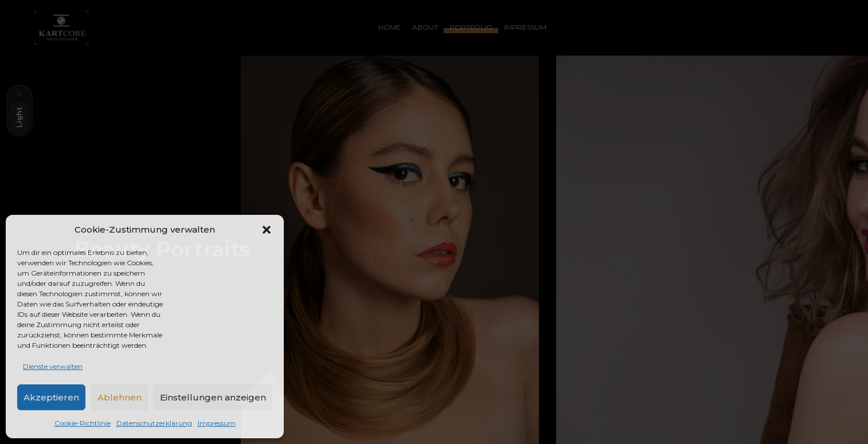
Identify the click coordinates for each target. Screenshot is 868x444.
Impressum (217, 423)
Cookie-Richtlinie (83, 423)
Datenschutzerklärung (154, 423)
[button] (267, 230)
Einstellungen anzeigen (213, 397)
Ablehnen (120, 397)
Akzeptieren (51, 397)
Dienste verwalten (53, 366)
